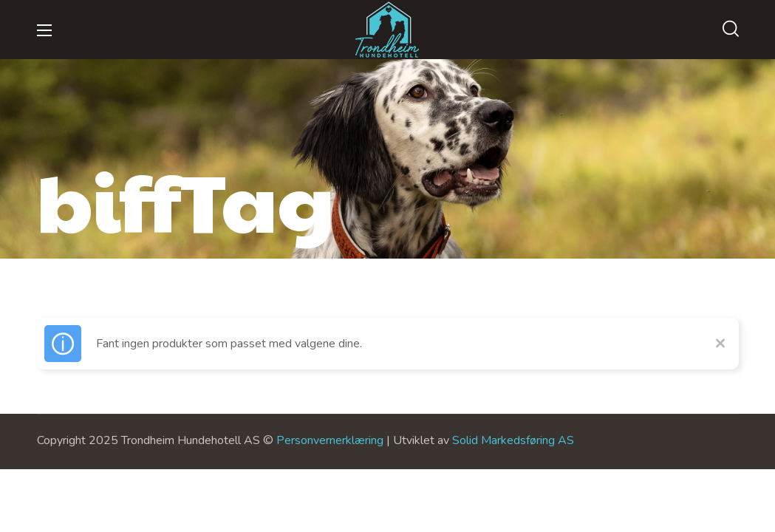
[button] (731, 30)
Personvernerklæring (330, 440)
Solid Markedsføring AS (513, 440)
